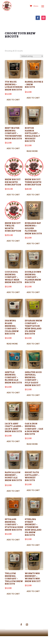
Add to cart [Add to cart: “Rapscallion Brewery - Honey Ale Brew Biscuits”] (13, 497)
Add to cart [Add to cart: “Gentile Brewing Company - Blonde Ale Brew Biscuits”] (13, 394)
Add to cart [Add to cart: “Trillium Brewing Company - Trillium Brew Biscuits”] (13, 601)
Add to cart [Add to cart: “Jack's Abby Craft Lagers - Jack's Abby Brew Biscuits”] (13, 446)
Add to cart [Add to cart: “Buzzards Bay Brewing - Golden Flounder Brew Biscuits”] (34, 244)
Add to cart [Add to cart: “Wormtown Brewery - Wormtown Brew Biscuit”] (34, 599)
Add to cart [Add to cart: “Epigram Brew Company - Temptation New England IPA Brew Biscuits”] (34, 347)
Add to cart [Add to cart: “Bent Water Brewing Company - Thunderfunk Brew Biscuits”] (13, 150)
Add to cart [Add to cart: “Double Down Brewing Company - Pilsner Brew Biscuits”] (34, 294)
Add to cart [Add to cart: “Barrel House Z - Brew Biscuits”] (34, 96)
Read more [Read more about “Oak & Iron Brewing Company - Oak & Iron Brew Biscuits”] (33, 449)
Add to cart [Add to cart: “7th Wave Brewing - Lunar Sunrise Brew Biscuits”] (13, 100)
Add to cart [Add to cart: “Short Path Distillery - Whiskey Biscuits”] (34, 496)
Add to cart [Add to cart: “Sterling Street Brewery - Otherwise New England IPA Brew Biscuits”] (34, 552)
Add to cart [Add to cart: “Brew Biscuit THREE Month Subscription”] (34, 195)
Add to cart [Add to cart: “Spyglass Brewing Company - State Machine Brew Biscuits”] (13, 546)
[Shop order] (33, 56)
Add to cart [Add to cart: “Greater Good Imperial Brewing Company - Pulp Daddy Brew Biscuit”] (34, 399)
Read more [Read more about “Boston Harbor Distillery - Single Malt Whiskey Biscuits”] (33, 150)
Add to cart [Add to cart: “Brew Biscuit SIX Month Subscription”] (13, 195)
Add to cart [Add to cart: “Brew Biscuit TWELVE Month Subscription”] (13, 239)
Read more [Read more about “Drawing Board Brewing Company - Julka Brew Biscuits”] (12, 344)
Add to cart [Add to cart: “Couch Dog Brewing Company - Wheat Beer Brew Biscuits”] (13, 294)
